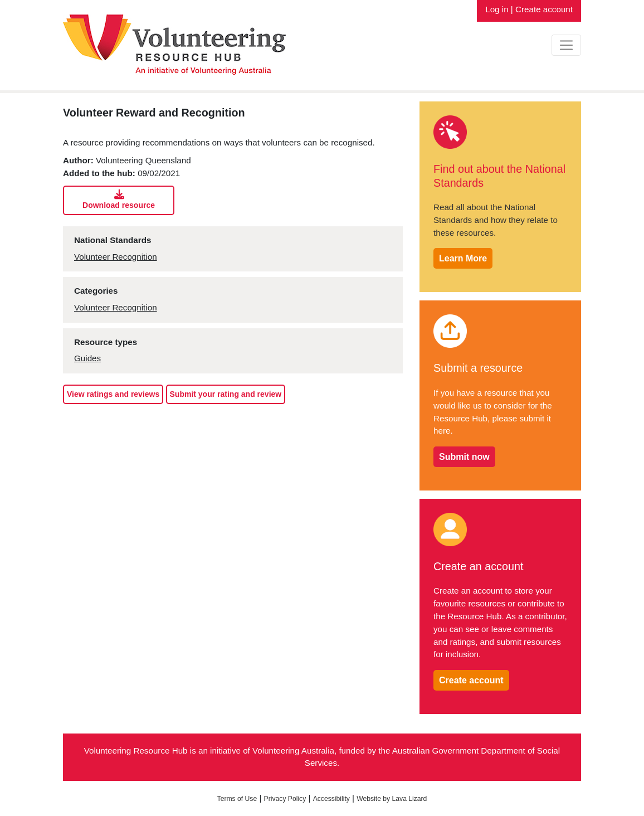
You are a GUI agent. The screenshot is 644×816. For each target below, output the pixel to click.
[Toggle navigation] (566, 45)
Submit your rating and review (226, 394)
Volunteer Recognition (116, 257)
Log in (497, 9)
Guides (87, 358)
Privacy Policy (285, 799)
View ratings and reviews (113, 394)
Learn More (463, 258)
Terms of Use (237, 799)
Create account (544, 9)
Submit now (464, 457)
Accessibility (331, 799)
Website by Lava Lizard (392, 799)
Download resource (119, 200)
